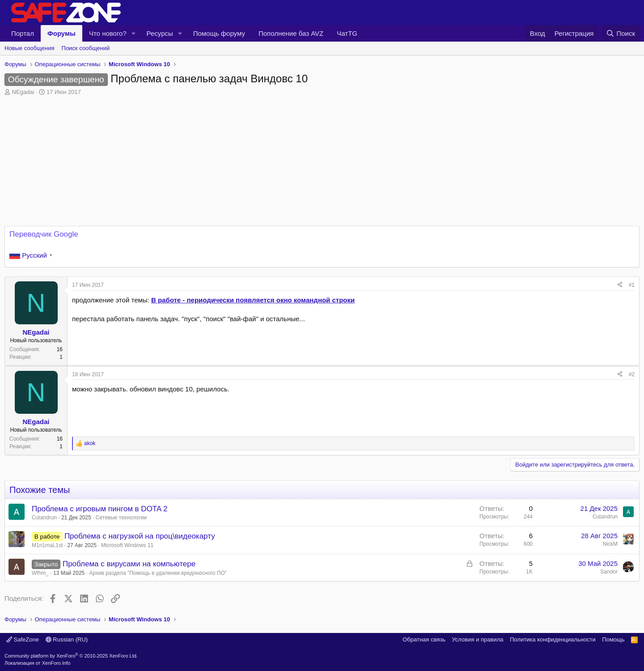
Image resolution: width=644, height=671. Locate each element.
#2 (632, 374)
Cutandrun (44, 518)
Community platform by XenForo (71, 656)
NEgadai (23, 92)
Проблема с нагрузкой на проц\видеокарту (140, 536)
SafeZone (23, 639)
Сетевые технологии (121, 518)
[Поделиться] (620, 285)
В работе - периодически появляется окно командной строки (253, 300)
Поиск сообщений (86, 48)
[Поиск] (621, 33)
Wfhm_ (40, 573)
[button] (134, 33)
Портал (23, 33)
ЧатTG (347, 33)
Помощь (613, 639)
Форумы (61, 33)
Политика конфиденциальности (553, 639)
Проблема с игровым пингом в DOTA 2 (100, 509)
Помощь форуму (219, 33)
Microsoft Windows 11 (127, 545)
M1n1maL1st (47, 545)
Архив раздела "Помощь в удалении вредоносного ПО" (158, 573)
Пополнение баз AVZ (291, 33)
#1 (632, 285)
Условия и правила (477, 639)
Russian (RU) (67, 639)
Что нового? (108, 33)
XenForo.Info (56, 663)
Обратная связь (424, 639)
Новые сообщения (30, 48)
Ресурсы (160, 33)
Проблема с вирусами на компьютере (129, 564)
